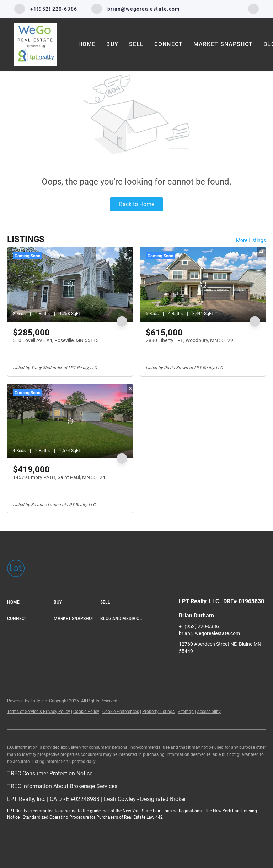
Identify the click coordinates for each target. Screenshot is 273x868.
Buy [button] (112, 44)
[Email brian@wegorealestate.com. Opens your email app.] (136, 9)
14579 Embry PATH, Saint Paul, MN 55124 (59, 477)
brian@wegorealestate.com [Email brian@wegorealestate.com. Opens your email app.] (209, 633)
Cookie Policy (86, 712)
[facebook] (253, 8)
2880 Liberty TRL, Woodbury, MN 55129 (189, 340)
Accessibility (209, 712)
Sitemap (186, 712)
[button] (30, 603)
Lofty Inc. (39, 701)
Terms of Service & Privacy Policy (39, 712)
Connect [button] (168, 44)
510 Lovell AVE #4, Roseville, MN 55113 (56, 340)
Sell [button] (136, 44)
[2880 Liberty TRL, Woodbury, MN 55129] (203, 284)
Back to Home (137, 204)
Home (87, 44)
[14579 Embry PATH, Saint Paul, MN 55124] (70, 421)
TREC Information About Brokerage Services (62, 786)
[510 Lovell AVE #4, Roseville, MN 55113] (70, 284)
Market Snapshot (223, 44)
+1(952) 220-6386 (199, 626)
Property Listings (158, 712)
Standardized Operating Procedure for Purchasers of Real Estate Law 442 (93, 817)
